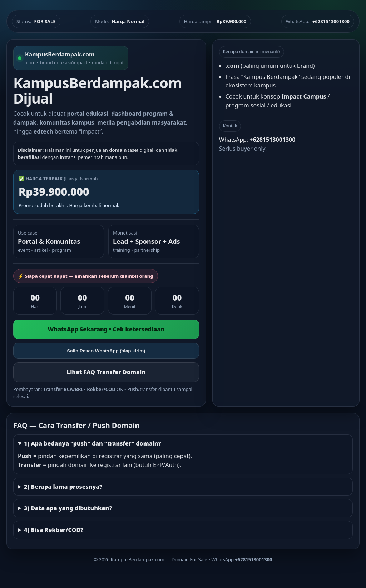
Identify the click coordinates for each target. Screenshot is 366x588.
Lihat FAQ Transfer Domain (106, 372)
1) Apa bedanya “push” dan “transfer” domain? (93, 443)
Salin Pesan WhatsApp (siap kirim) (106, 351)
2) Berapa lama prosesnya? (63, 487)
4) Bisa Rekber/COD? (54, 530)
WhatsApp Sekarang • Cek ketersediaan (106, 329)
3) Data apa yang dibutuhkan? (68, 508)
